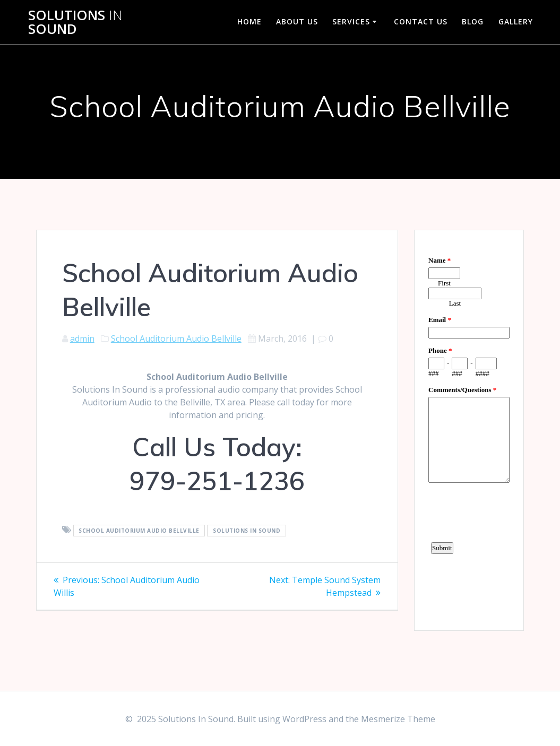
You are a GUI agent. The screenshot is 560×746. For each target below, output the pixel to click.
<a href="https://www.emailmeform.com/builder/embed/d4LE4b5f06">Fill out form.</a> (469, 429)
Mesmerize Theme (398, 719)
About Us (297, 21)
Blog (473, 21)
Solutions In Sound (247, 531)
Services (351, 21)
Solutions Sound (75, 22)
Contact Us (421, 21)
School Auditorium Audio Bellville (176, 339)
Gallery (516, 21)
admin (82, 339)
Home (249, 21)
